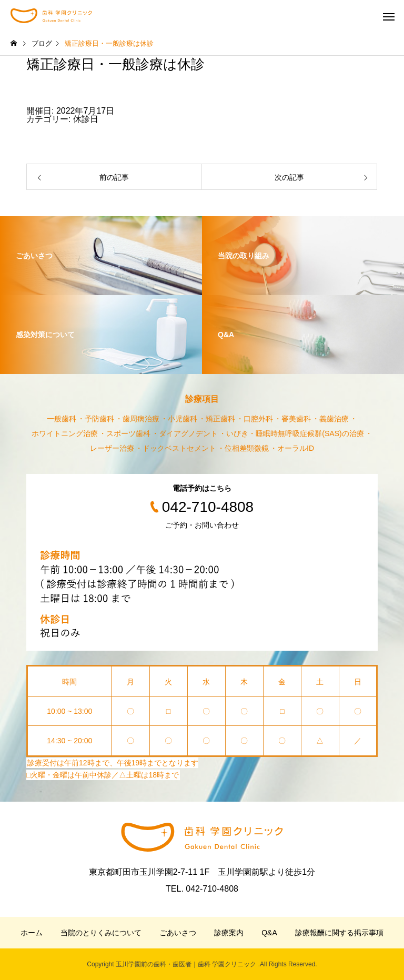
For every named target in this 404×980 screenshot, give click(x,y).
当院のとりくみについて (101, 933)
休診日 (86, 119)
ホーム (32, 933)
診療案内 (229, 933)
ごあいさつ (178, 933)
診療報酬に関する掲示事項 (339, 933)
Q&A (269, 933)
